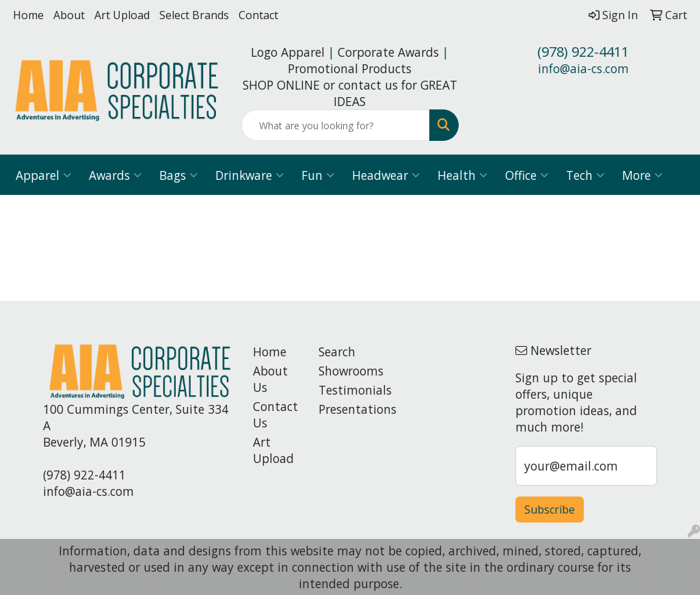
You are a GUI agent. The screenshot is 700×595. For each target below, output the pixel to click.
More (642, 175)
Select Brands (194, 15)
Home (28, 15)
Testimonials (343, 390)
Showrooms (343, 371)
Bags (178, 175)
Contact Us (275, 414)
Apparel (43, 175)
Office (527, 175)
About (69, 15)
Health (462, 175)
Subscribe (550, 510)
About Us (270, 379)
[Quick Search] (335, 125)
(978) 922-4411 (583, 52)
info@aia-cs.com (583, 68)
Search (337, 352)
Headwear (386, 175)
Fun (318, 175)
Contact (258, 15)
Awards (115, 175)
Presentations (343, 409)
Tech (585, 175)
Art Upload (122, 15)
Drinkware (250, 175)
